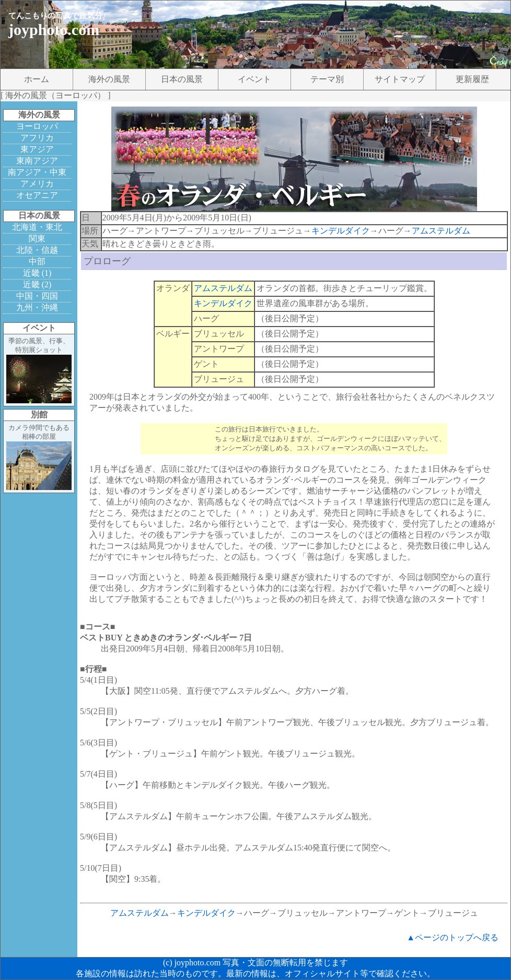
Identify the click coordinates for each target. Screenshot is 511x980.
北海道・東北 (37, 227)
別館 (39, 415)
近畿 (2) (37, 284)
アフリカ (37, 138)
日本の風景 (182, 79)
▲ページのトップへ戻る (452, 937)
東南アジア (37, 161)
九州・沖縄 (37, 307)
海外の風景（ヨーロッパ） (55, 95)
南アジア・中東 (37, 172)
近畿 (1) (37, 273)
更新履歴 (472, 79)
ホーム (37, 79)
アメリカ (37, 184)
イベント (254, 79)
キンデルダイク (341, 231)
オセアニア (37, 195)
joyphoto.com (54, 30)
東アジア (37, 149)
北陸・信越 (37, 250)
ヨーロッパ (37, 126)
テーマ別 (327, 79)
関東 (37, 238)
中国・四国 (37, 296)
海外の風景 (109, 79)
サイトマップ (400, 79)
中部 (37, 261)
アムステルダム (441, 231)
